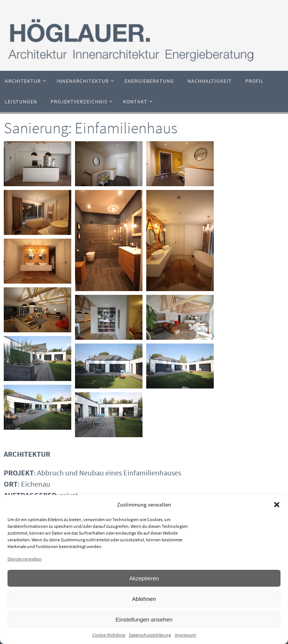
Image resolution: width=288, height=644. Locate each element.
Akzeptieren (144, 578)
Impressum (185, 635)
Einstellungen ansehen (144, 619)
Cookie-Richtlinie (109, 635)
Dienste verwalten (25, 559)
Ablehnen (144, 599)
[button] (277, 505)
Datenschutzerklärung (150, 635)
